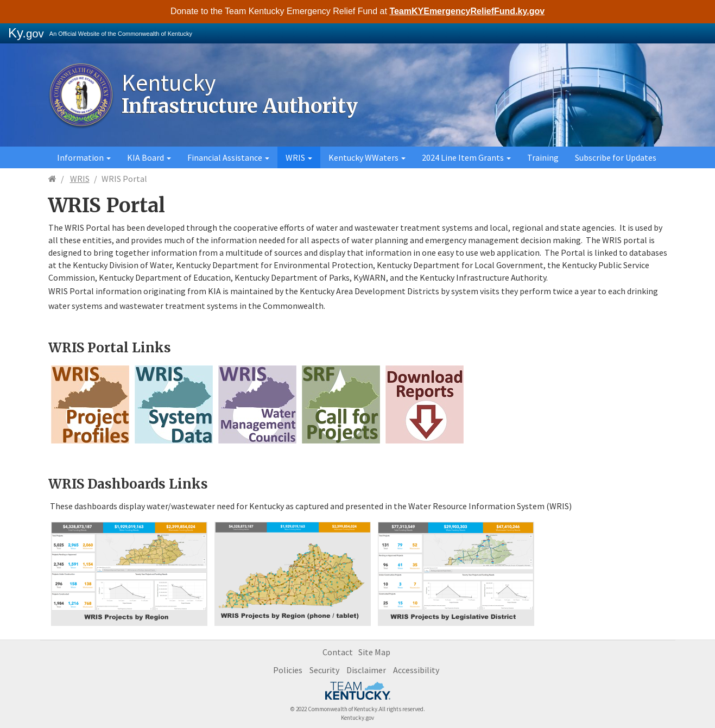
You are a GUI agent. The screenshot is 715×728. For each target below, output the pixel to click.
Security (324, 670)
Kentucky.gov (358, 718)
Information (84, 157)
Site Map (374, 652)
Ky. (26, 33)
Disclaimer (366, 670)
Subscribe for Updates (616, 157)
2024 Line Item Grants (466, 157)
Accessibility (416, 670)
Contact (338, 652)
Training (543, 157)
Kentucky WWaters (367, 157)
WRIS (299, 157)
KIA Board (149, 157)
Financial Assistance (228, 157)
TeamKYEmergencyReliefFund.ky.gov (467, 11)
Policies (288, 670)
